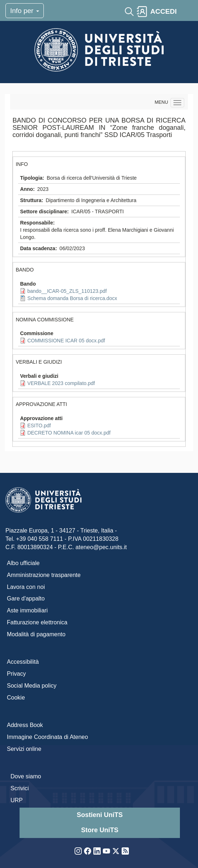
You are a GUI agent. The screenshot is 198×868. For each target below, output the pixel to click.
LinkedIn (97, 851)
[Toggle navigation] (186, 12)
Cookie (16, 698)
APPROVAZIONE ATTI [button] (41, 404)
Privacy (16, 674)
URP (17, 800)
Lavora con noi (26, 587)
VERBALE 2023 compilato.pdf (61, 383)
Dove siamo (26, 776)
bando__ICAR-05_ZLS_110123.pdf (67, 291)
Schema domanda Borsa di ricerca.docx (72, 298)
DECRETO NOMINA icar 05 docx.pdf (69, 433)
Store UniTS (100, 830)
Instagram (78, 851)
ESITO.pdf (39, 426)
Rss (125, 851)
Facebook (88, 851)
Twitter (116, 851)
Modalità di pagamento (36, 634)
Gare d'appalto (26, 598)
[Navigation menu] (177, 103)
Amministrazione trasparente (44, 575)
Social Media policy (32, 686)
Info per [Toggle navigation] (25, 11)
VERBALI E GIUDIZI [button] (39, 362)
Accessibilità (23, 662)
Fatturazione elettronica (37, 622)
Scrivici (20, 788)
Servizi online (24, 749)
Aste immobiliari (27, 610)
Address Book (25, 725)
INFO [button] (22, 164)
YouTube (106, 851)
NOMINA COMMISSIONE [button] (45, 320)
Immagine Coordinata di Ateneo (47, 737)
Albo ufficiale (23, 563)
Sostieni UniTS (100, 815)
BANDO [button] (25, 270)
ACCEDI (163, 11)
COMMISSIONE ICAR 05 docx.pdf (66, 341)
